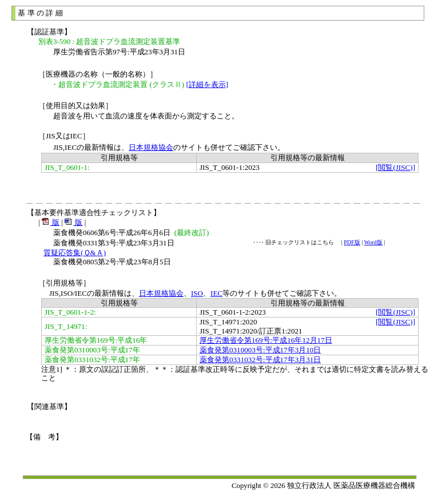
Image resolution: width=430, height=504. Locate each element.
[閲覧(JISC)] (395, 167)
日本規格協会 (151, 147)
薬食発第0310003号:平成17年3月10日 (260, 350)
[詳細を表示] (207, 84)
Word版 (373, 242)
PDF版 (352, 242)
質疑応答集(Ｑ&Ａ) (75, 253)
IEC (216, 293)
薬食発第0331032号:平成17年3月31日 (260, 360)
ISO (197, 293)
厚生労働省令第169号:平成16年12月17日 (266, 340)
